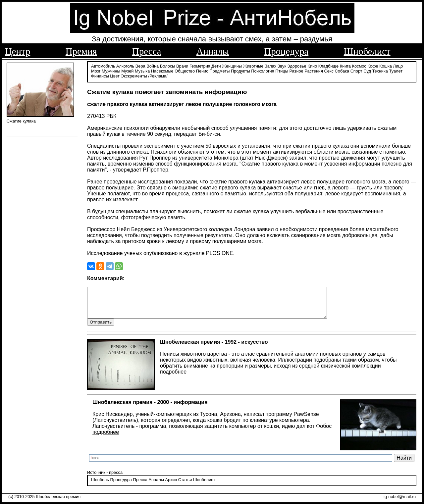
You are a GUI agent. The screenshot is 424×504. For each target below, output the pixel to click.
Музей (127, 70)
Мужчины (111, 70)
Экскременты (134, 75)
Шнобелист (367, 51)
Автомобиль (103, 65)
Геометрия (200, 65)
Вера (140, 65)
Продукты (240, 70)
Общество (185, 70)
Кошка (386, 65)
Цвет (115, 75)
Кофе (373, 65)
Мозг (96, 70)
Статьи (185, 486)
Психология (263, 70)
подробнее (173, 377)
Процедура (287, 51)
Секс (329, 70)
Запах (270, 65)
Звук (282, 65)
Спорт (356, 70)
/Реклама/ (158, 75)
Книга (345, 65)
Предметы (219, 70)
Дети (216, 65)
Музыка (142, 70)
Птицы (282, 70)
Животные (253, 65)
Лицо (398, 65)
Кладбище (329, 65)
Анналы (213, 51)
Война (153, 65)
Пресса (147, 51)
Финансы (100, 75)
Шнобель (100, 486)
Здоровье (297, 65)
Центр (18, 51)
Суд (367, 70)
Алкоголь (125, 65)
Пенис (202, 70)
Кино (312, 65)
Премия (81, 51)
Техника (380, 70)
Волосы (168, 65)
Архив (171, 486)
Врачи (182, 65)
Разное (296, 70)
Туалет (396, 70)
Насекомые (162, 70)
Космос (359, 65)
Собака (342, 70)
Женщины (232, 65)
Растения (314, 70)
